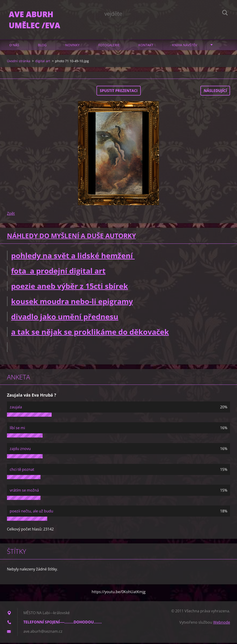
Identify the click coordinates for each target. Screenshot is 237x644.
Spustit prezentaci (119, 92)
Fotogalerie (109, 46)
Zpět (11, 215)
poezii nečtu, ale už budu (31, 512)
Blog (42, 46)
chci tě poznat (22, 471)
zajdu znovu (20, 450)
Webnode (222, 623)
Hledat (225, 13)
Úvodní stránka (19, 62)
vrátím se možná (24, 491)
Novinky (72, 46)
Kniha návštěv (185, 46)
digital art (43, 62)
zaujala (16, 408)
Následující (215, 92)
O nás (14, 46)
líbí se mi (17, 429)
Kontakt (146, 46)
